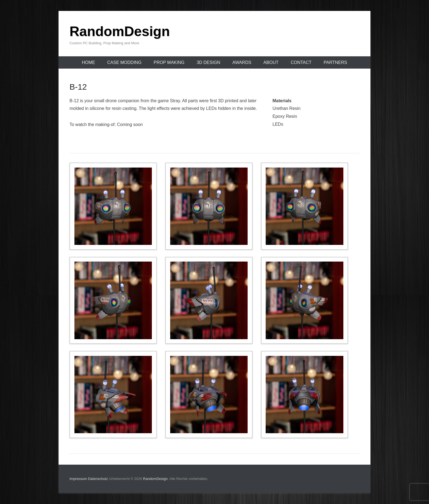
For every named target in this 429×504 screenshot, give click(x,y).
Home (88, 62)
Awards (242, 62)
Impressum (78, 479)
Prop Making (169, 62)
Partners (335, 62)
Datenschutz (98, 479)
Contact (301, 62)
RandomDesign (120, 31)
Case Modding (124, 62)
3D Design (208, 62)
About (271, 62)
